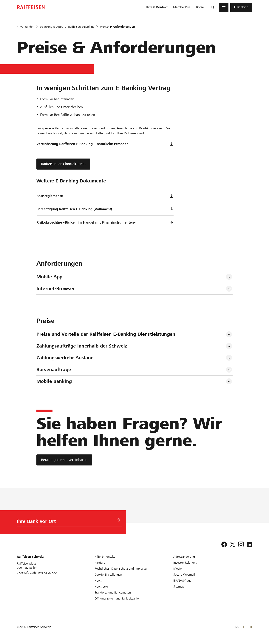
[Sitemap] (179, 587)
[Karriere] (100, 563)
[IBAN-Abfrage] (182, 581)
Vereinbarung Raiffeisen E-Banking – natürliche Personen (105, 144)
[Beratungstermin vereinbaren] (64, 460)
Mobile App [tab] (49, 277)
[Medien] (178, 569)
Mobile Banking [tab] (54, 381)
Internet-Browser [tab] (56, 289)
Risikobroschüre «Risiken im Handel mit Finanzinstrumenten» (105, 222)
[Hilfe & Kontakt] (105, 557)
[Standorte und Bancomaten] (113, 592)
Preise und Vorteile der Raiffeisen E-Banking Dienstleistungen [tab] (106, 334)
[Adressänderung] (184, 557)
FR (245, 627)
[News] (98, 581)
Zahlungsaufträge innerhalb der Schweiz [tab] (82, 346)
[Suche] (213, 7)
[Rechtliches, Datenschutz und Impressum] (122, 569)
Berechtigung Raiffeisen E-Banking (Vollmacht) (105, 209)
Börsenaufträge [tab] (54, 369)
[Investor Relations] (185, 563)
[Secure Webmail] (184, 575)
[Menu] (224, 7)
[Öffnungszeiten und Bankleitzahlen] (117, 598)
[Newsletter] (102, 587)
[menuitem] (157, 7)
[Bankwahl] (66, 522)
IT (251, 627)
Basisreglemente (105, 196)
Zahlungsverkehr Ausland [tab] (65, 358)
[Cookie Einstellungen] (108, 575)
